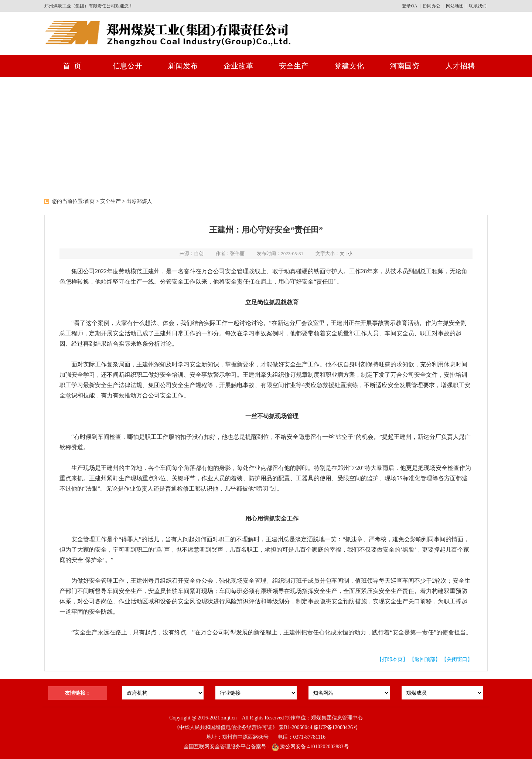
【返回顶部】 (425, 659)
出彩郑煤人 (139, 201)
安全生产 (294, 66)
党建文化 (349, 66)
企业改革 (238, 66)
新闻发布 (183, 66)
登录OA (410, 6)
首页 (89, 201)
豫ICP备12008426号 (336, 727)
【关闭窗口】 (457, 659)
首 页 (72, 66)
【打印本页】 (392, 659)
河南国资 (405, 66)
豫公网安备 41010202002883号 (310, 747)
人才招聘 (460, 66)
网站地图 (455, 6)
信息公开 (127, 66)
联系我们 (478, 6)
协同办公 (432, 6)
